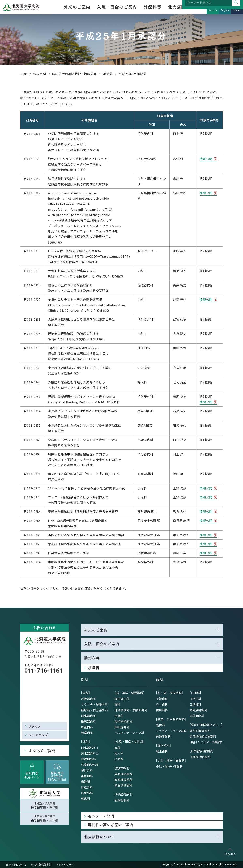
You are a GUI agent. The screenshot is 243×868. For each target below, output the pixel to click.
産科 (117, 747)
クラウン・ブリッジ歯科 (171, 730)
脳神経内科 (122, 698)
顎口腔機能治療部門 (203, 736)
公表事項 (40, 74)
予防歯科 (162, 698)
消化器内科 (88, 715)
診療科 (94, 667)
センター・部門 (101, 816)
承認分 (110, 74)
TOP (24, 74)
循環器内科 (88, 721)
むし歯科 (162, 704)
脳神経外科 (122, 727)
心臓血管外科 (90, 764)
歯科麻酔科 (197, 715)
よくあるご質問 (42, 750)
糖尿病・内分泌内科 (94, 710)
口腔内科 (195, 698)
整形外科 (87, 770)
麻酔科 (85, 781)
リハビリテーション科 (129, 732)
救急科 (85, 798)
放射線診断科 (123, 779)
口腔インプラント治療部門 (206, 742)
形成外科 (87, 787)
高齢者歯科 (163, 736)
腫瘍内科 (87, 732)
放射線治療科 (123, 774)
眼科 (117, 704)
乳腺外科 (87, 793)
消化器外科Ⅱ (90, 753)
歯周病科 (162, 710)
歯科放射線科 (198, 710)
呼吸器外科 (88, 759)
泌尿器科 (87, 776)
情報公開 (206, 159)
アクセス (35, 725)
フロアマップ (39, 734)
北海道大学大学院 (45, 805)
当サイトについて (16, 864)
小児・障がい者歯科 (169, 766)
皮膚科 (119, 715)
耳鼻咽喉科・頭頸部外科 (131, 710)
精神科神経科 (123, 721)
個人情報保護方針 (41, 864)
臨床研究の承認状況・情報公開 (76, 74)
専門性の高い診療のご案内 (111, 824)
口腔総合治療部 (200, 757)
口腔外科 (195, 704)
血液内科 (87, 727)
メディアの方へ (65, 864)
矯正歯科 (162, 751)
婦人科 (119, 753)
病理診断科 (122, 800)
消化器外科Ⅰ (90, 747)
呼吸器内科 (88, 698)
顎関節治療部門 (200, 730)
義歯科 (160, 725)
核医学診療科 (123, 785)
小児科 (119, 759)
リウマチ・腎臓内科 (94, 704)
